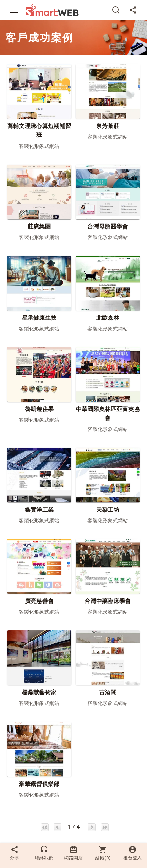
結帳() (103, 853)
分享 (15, 853)
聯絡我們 (44, 853)
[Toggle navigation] (14, 10)
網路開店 (73, 853)
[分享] (133, 10)
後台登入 (132, 853)
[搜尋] (116, 10)
